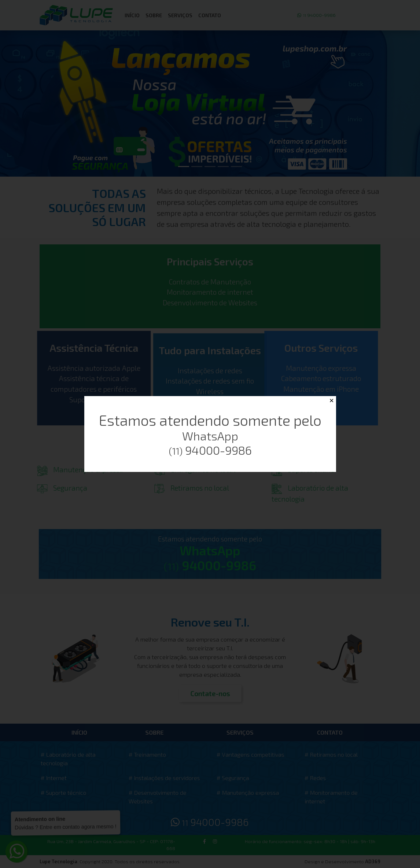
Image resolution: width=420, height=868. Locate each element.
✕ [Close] (331, 401)
